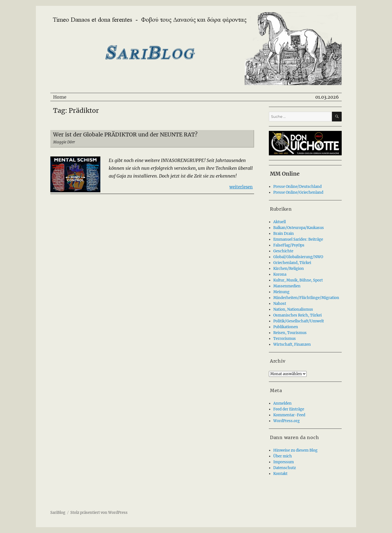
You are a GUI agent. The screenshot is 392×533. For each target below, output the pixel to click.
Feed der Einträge (289, 409)
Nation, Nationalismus (293, 309)
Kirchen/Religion (289, 269)
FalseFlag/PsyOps (289, 245)
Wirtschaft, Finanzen (292, 344)
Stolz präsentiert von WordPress (99, 513)
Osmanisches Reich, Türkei (297, 315)
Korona (280, 274)
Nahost (280, 304)
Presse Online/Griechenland (298, 192)
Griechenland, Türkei (292, 263)
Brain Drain (284, 234)
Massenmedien (287, 286)
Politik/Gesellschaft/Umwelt (299, 321)
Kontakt (280, 474)
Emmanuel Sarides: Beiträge (298, 239)
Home (60, 97)
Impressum (284, 462)
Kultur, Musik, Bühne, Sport (298, 280)
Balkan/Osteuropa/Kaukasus (299, 228)
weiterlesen (241, 187)
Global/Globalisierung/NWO (298, 257)
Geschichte (283, 251)
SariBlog (58, 513)
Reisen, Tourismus (290, 333)
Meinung (281, 292)
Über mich (283, 456)
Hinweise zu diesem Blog (295, 450)
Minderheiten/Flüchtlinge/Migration (306, 298)
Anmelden (282, 403)
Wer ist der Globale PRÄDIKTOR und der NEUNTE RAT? (125, 135)
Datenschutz (285, 468)
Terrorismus (285, 339)
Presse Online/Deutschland (297, 187)
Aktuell (280, 222)
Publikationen (286, 327)
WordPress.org (286, 421)
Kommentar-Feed (289, 415)
